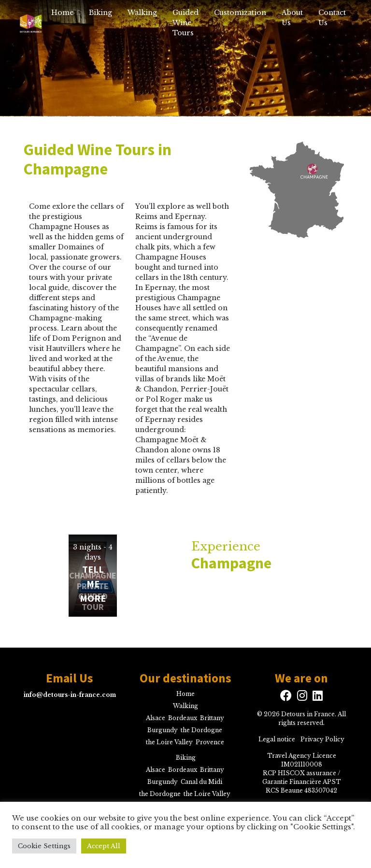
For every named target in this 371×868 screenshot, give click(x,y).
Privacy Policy (322, 739)
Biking (100, 13)
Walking (142, 13)
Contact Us (332, 18)
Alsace (156, 718)
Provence (210, 742)
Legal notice (277, 739)
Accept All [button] (104, 846)
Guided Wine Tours (185, 23)
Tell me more (93, 584)
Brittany (212, 718)
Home (62, 13)
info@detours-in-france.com (70, 695)
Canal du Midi (201, 782)
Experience (278, 556)
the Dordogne (201, 730)
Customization (240, 13)
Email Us (70, 678)
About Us (292, 18)
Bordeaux (183, 718)
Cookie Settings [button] (44, 846)
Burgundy (163, 730)
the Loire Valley (169, 742)
